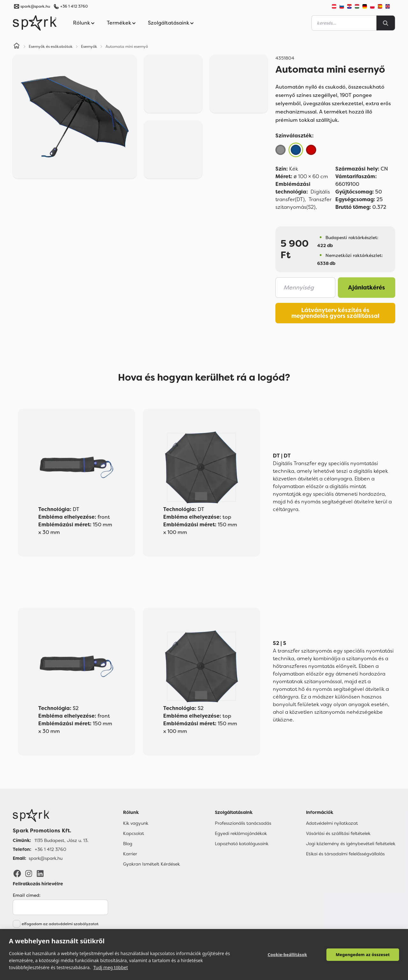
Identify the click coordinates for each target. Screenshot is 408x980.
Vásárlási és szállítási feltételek (338, 833)
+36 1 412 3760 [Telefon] (51, 849)
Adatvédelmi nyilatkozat (332, 823)
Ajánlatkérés (367, 288)
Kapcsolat (134, 833)
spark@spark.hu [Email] (46, 858)
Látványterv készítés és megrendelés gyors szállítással (335, 313)
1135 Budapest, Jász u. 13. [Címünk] (61, 840)
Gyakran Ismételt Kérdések (151, 864)
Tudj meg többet (111, 967)
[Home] (17, 47)
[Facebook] (17, 873)
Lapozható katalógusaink (242, 844)
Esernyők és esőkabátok (51, 47)
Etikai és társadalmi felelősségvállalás (345, 854)
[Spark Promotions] (35, 23)
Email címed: (27, 895)
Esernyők (89, 47)
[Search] (386, 23)
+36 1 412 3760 (74, 6)
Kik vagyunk (136, 823)
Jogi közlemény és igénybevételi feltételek (351, 844)
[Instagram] (29, 873)
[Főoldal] (51, 815)
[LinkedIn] (40, 873)
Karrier (130, 854)
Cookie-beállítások (288, 954)
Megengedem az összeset (363, 954)
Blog (128, 844)
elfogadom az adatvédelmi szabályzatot (60, 924)
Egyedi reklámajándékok (241, 833)
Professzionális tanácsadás (243, 823)
